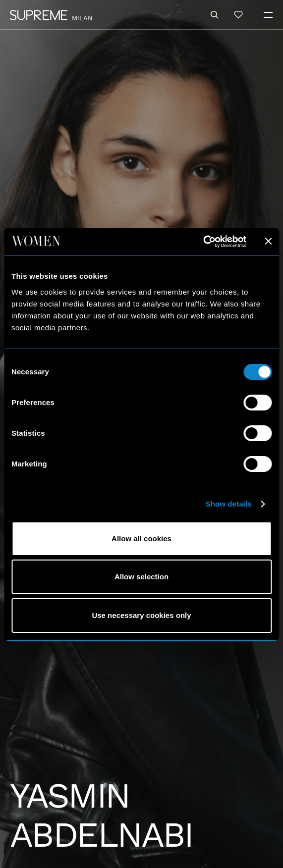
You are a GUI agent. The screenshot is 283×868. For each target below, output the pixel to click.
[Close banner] (268, 241)
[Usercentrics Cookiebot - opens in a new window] (203, 242)
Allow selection (141, 577)
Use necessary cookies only (141, 615)
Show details (229, 504)
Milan (82, 18)
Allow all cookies (141, 538)
